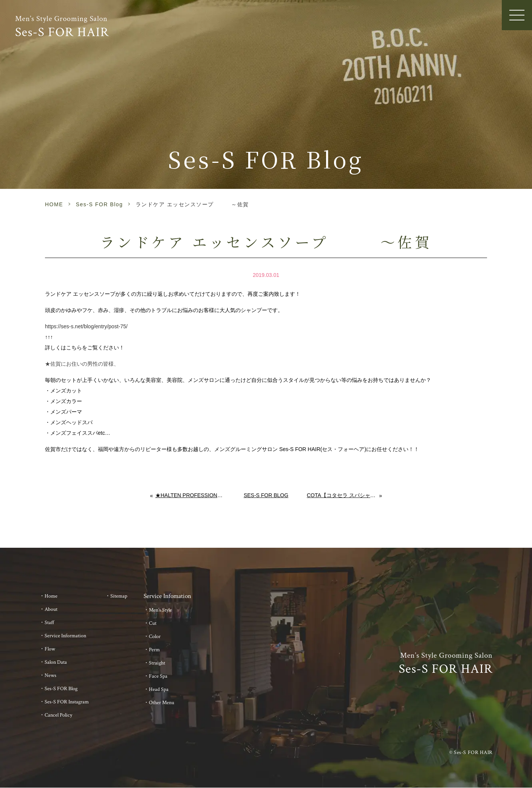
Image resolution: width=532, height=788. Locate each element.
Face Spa (158, 676)
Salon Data (56, 662)
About (51, 609)
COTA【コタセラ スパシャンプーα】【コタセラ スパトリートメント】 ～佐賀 (343, 495)
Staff (49, 623)
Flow (50, 649)
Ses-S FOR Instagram (67, 702)
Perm (154, 650)
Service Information (65, 636)
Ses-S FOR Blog (99, 204)
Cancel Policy (58, 715)
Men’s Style (160, 610)
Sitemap (119, 596)
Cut (153, 623)
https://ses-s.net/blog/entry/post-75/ (86, 326)
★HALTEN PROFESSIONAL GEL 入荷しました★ (190, 495)
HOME (54, 204)
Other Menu (162, 703)
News (50, 675)
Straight (157, 663)
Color (155, 637)
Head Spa (159, 689)
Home (51, 596)
